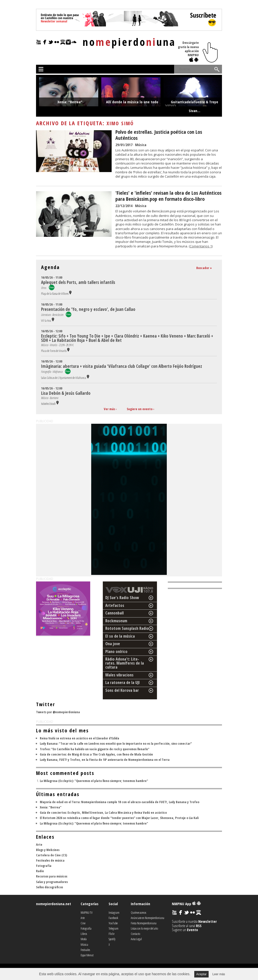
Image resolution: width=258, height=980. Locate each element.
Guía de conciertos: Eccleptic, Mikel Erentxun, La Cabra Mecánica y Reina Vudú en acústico (103, 812)
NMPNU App (186, 904)
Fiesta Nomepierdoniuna (144, 923)
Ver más (109, 409)
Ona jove (113, 644)
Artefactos (115, 605)
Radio (40, 871)
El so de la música (120, 636)
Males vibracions (119, 675)
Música (141, 145)
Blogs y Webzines (48, 850)
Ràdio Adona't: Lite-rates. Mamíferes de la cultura (125, 663)
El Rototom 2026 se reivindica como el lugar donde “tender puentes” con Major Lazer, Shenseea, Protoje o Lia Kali (119, 818)
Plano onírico (116, 651)
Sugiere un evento (140, 409)
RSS (199, 926)
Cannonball (115, 613)
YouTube (113, 923)
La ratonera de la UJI (123, 682)
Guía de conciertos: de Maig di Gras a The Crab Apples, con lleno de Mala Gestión (96, 754)
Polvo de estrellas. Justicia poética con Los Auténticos (159, 135)
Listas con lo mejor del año (144, 928)
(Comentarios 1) (201, 246)
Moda (84, 939)
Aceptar (201, 974)
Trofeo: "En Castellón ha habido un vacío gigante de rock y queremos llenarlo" (95, 749)
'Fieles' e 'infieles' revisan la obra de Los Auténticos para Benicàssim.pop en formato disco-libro (168, 196)
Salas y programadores (52, 882)
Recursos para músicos (52, 876)
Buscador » (204, 268)
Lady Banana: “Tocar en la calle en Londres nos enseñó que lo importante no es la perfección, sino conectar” (116, 743)
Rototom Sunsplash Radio (127, 628)
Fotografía (44, 866)
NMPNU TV (87, 912)
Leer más (219, 974)
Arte (39, 844)
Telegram (114, 928)
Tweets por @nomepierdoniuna (58, 712)
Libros (84, 934)
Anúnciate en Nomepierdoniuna (148, 918)
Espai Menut (87, 955)
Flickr (112, 934)
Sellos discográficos (50, 887)
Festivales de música (50, 860)
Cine (83, 923)
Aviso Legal (136, 939)
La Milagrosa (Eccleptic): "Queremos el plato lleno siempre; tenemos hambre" (94, 781)
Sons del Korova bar (122, 690)
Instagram (114, 912)
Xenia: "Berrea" (51, 807)
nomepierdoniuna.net (54, 904)
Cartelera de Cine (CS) (52, 855)
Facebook (113, 918)
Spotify (112, 939)
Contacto (135, 934)
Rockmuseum (116, 621)
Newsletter (207, 921)
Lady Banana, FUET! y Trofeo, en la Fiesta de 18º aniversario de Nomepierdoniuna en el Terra (105, 760)
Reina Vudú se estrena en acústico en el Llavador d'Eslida (79, 738)
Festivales (85, 950)
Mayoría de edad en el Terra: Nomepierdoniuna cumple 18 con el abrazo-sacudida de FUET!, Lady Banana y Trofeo (120, 802)
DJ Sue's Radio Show (122, 598)
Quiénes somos (138, 912)
